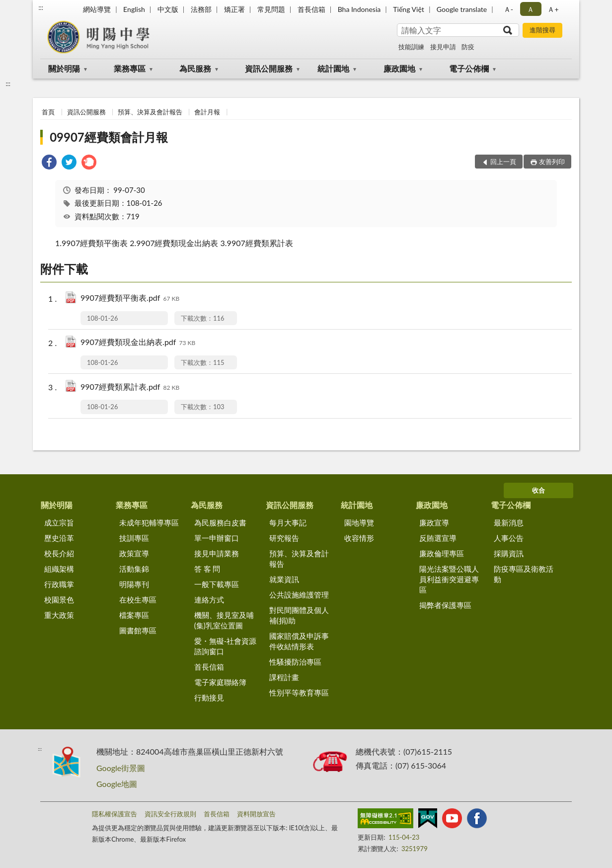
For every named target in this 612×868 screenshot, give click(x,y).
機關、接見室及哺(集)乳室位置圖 (224, 620)
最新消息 (509, 522)
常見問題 (271, 9)
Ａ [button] (531, 9)
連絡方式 (209, 600)
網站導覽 (97, 9)
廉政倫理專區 (442, 553)
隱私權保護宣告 (115, 814)
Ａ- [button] (508, 9)
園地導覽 (359, 522)
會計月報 (207, 112)
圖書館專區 (138, 630)
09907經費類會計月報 (109, 137)
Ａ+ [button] (553, 9)
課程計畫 (284, 677)
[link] (49, 163)
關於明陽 (64, 68)
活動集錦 (134, 569)
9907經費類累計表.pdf (130, 388)
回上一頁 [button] (503, 162)
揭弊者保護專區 (445, 605)
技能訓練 (411, 47)
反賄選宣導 (438, 538)
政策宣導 (134, 553)
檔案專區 (134, 615)
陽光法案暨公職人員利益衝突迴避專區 (449, 579)
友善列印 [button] (552, 162)
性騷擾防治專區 (295, 662)
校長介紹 (59, 553)
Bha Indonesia (359, 9)
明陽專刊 (134, 584)
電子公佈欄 (469, 68)
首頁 (48, 112)
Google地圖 (117, 784)
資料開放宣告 (256, 814)
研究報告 (284, 538)
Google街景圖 (121, 768)
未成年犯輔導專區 (149, 522)
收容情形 (359, 538)
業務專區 (130, 68)
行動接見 (209, 697)
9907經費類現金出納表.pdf (138, 343)
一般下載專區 (217, 584)
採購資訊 (509, 553)
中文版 (168, 9)
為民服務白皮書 (220, 522)
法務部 (201, 9)
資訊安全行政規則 (170, 814)
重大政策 (59, 615)
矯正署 (234, 9)
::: (41, 7)
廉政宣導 (434, 522)
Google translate (462, 9)
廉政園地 (399, 68)
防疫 (468, 47)
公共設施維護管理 (299, 595)
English (134, 9)
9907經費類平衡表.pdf (130, 299)
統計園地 (333, 68)
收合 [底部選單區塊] (538, 490)
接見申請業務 (217, 553)
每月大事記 (288, 522)
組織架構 (59, 569)
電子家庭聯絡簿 (220, 682)
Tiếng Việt (409, 9)
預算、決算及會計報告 (150, 112)
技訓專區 (134, 538)
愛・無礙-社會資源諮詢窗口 (226, 646)
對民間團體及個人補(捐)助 (299, 615)
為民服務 (195, 68)
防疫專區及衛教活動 (524, 574)
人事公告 (509, 538)
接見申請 (443, 47)
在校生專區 (138, 600)
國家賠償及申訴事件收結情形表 (299, 641)
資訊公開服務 (269, 68)
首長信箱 (311, 9)
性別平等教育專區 (299, 693)
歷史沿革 (59, 538)
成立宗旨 (59, 522)
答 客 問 (207, 569)
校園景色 (59, 600)
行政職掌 (59, 584)
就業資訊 (284, 579)
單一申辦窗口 (217, 538)
